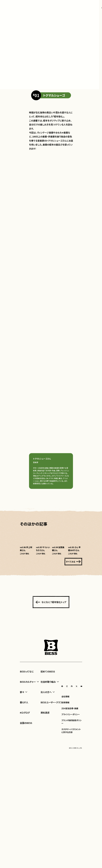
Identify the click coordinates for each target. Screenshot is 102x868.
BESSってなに (27, 827)
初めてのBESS (48, 827)
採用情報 (65, 858)
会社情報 (65, 852)
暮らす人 (24, 858)
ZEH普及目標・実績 (70, 864)
